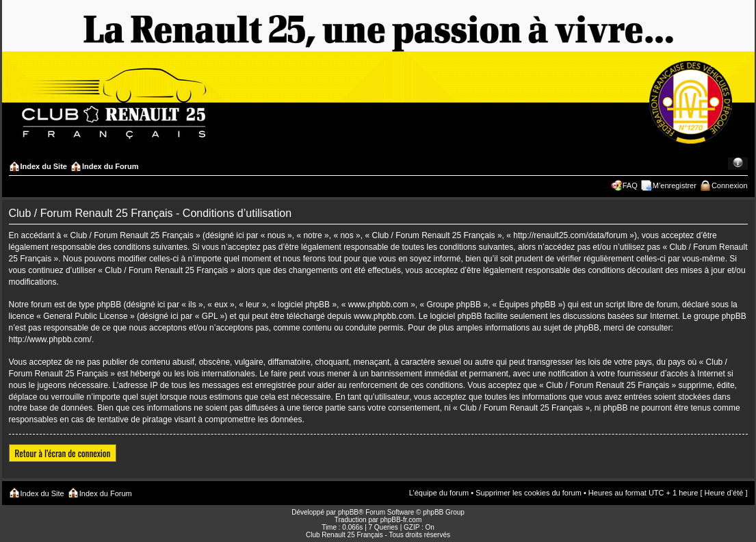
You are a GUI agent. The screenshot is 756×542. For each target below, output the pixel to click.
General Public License (85, 316)
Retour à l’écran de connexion (63, 453)
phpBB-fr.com (401, 520)
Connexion (730, 185)
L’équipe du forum (439, 493)
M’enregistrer (675, 185)
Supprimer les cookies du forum (529, 493)
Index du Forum (110, 166)
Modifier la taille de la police (738, 164)
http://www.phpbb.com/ (50, 339)
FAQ (630, 185)
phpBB (348, 512)
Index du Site (44, 166)
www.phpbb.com (384, 316)
